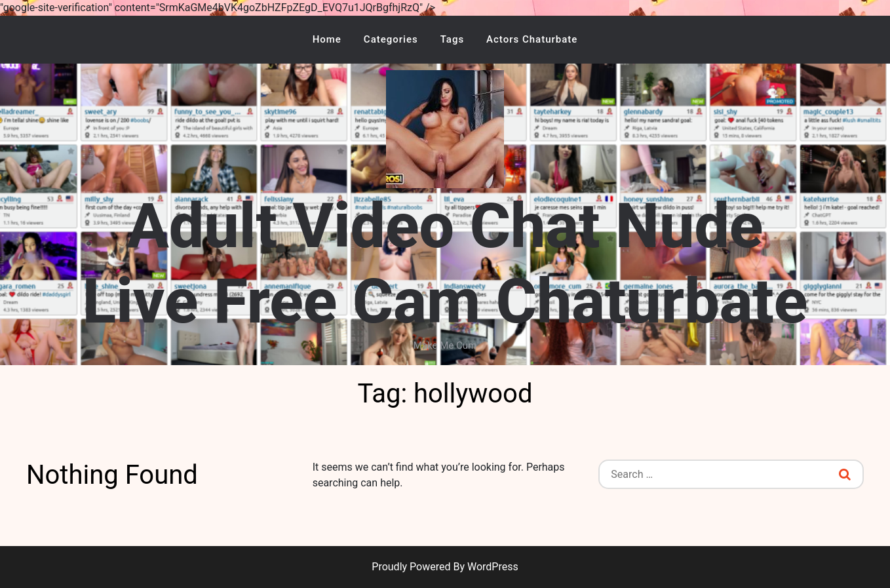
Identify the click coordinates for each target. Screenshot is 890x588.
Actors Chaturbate (532, 39)
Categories (391, 39)
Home (327, 39)
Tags (452, 39)
